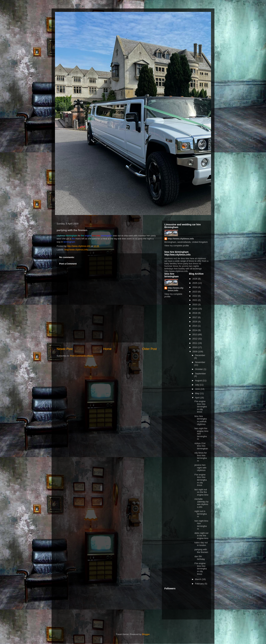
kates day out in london (201, 544)
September (201, 374)
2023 (195, 292)
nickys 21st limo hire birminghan (201, 446)
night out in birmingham (201, 514)
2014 (195, 330)
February (200, 584)
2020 (195, 304)
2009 (195, 352)
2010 (195, 347)
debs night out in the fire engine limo (201, 536)
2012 (195, 339)
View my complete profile (177, 246)
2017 (195, 317)
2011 (195, 343)
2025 (195, 283)
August (199, 380)
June (198, 389)
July (197, 385)
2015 (195, 326)
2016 (195, 322)
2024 (195, 287)
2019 (195, 309)
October (199, 369)
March (198, 579)
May (197, 393)
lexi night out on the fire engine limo (201, 492)
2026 (195, 279)
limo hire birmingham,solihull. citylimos (201, 420)
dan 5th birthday (200, 558)
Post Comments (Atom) (82, 356)
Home (107, 349)
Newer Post (65, 349)
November (200, 362)
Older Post (149, 349)
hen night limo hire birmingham (201, 525)
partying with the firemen (201, 551)
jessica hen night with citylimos (200, 468)
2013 (195, 334)
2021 (195, 300)
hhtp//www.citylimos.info (76, 250)
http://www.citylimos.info (181, 239)
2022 (195, 296)
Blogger (146, 634)
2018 (195, 313)
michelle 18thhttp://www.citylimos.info (201, 503)
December (200, 355)
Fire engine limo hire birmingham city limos (201, 407)
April (198, 398)
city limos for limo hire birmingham (201, 457)
